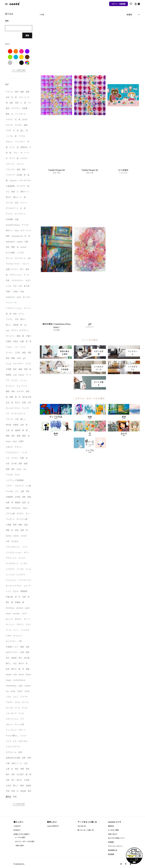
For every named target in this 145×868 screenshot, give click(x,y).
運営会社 (111, 826)
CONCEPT (17, 826)
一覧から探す (19, 845)
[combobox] (133, 14)
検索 (27, 35)
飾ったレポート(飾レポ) (86, 830)
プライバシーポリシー (116, 846)
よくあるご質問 (113, 830)
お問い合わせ (113, 834)
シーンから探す (20, 837)
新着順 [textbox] (129, 14)
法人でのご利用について (116, 838)
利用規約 (111, 842)
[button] (56, 417)
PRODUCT (17, 830)
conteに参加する (53, 826)
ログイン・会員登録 (119, 4)
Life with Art (82, 826)
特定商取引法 (113, 850)
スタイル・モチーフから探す (25, 841)
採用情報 (111, 854)
